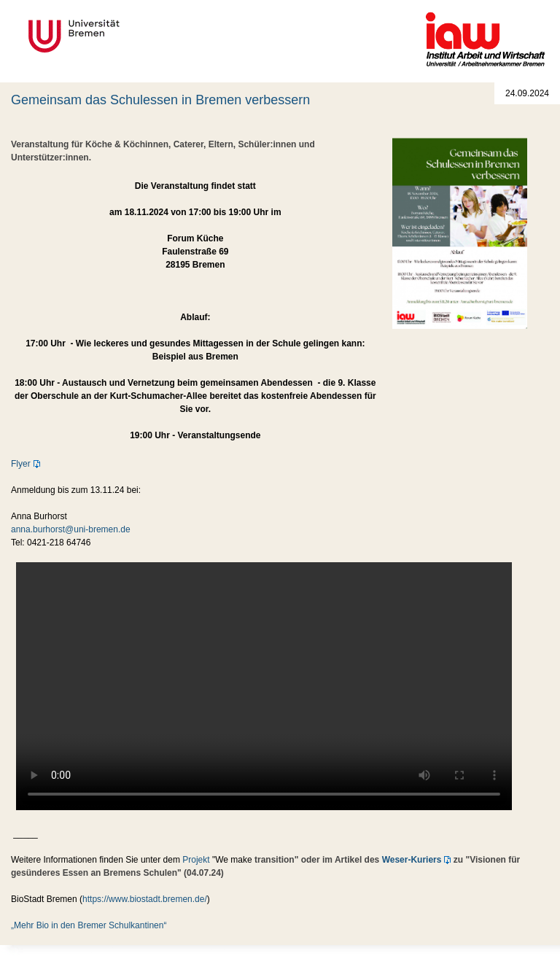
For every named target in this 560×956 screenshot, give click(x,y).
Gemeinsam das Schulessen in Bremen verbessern (160, 100)
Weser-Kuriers (412, 860)
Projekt (196, 860)
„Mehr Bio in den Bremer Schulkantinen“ (89, 925)
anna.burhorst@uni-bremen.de (71, 529)
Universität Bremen (122, 36)
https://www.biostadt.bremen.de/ (145, 899)
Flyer (21, 464)
